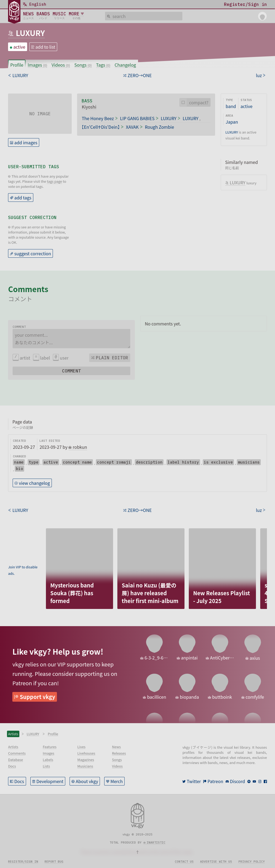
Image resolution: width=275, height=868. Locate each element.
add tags (23, 198)
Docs (19, 781)
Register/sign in (23, 862)
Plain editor (112, 358)
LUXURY (30, 33)
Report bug (54, 862)
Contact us (184, 862)
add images (26, 142)
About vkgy (87, 781)
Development (50, 781)
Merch (117, 781)
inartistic (156, 842)
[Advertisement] (25, 545)
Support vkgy (38, 697)
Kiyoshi (89, 107)
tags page (54, 181)
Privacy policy (252, 862)
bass (87, 101)
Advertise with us (216, 862)
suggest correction (33, 253)
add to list (45, 47)
